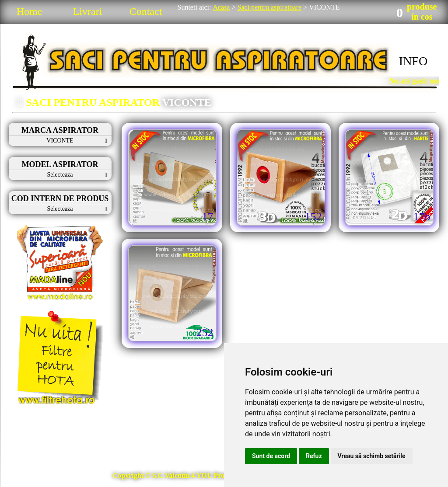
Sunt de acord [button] (271, 456)
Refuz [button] (314, 456)
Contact (146, 11)
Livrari (88, 11)
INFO (413, 61)
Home (30, 11)
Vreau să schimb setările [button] (372, 456)
